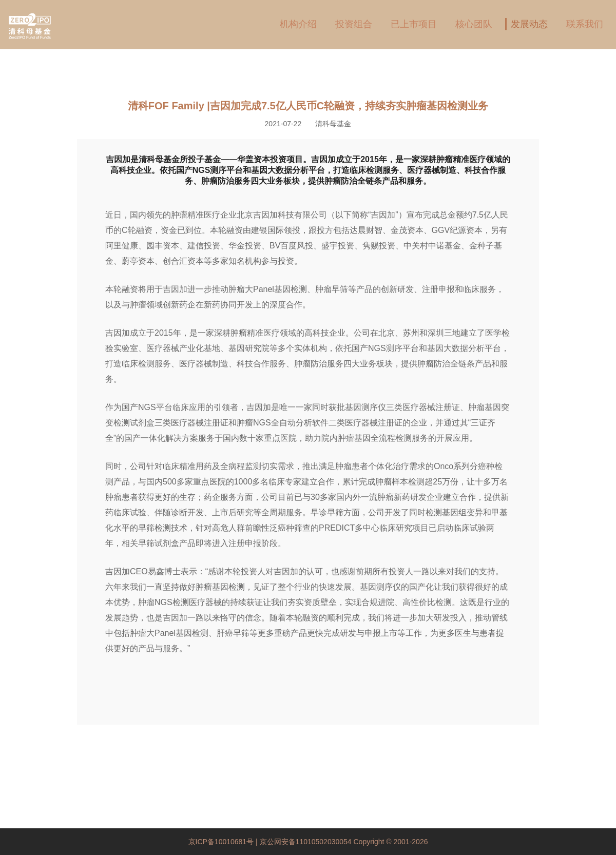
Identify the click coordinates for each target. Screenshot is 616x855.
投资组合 (354, 24)
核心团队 (474, 24)
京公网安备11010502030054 (306, 842)
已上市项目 (414, 24)
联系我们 (585, 24)
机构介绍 (298, 24)
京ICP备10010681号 (222, 842)
